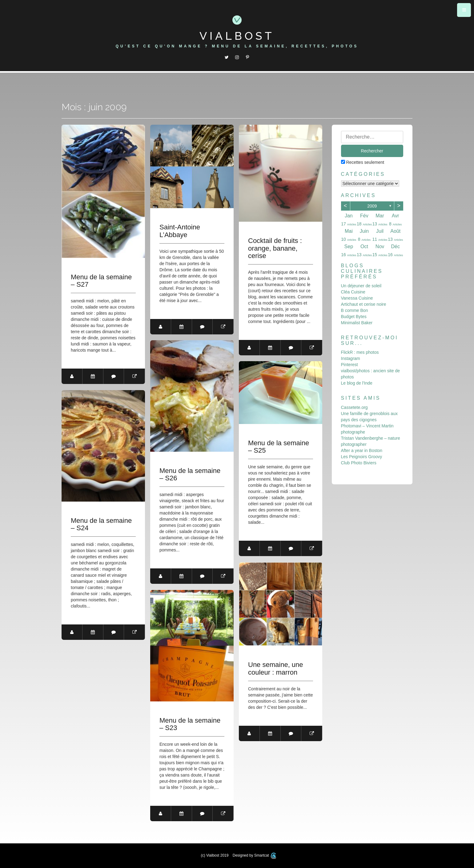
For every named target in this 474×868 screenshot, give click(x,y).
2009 (372, 206)
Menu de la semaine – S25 (279, 447)
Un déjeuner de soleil (361, 286)
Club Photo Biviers (359, 463)
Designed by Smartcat (255, 855)
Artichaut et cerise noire (364, 304)
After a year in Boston (362, 450)
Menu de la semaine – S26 (190, 474)
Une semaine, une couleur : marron (276, 668)
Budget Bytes (354, 317)
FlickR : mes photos (360, 352)
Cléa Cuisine (353, 292)
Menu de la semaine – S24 (101, 524)
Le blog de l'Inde (357, 383)
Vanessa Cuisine (357, 298)
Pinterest (349, 365)
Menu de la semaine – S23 (190, 724)
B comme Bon (355, 310)
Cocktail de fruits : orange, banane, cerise (275, 248)
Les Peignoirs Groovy (362, 457)
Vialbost (237, 36)
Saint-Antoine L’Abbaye (180, 231)
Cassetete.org (354, 407)
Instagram (351, 358)
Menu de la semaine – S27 (101, 281)
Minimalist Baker (357, 323)
